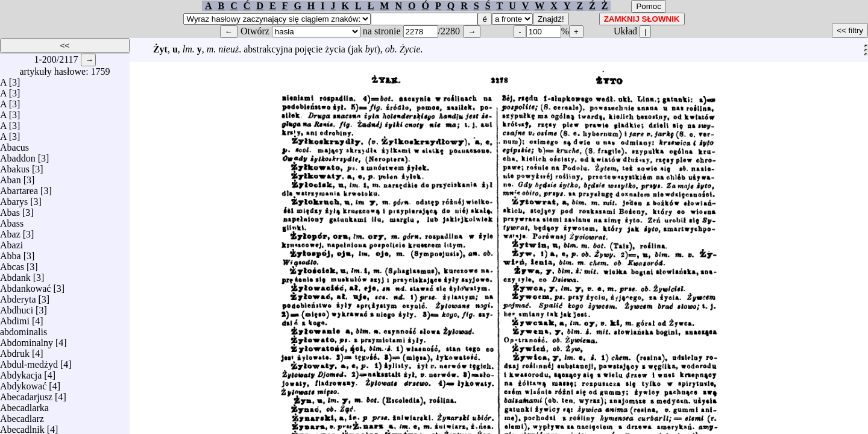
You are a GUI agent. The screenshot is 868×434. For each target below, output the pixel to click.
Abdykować (23, 383)
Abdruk (15, 351)
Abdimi (15, 318)
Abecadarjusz (26, 394)
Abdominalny (27, 340)
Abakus (15, 166)
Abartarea (19, 188)
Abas (10, 209)
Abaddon (18, 155)
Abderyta (18, 296)
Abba (11, 253)
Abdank (15, 275)
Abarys (14, 199)
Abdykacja (21, 372)
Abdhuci (17, 307)
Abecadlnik (22, 426)
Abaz (10, 231)
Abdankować (25, 285)
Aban (11, 177)
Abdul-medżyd (29, 361)
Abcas (12, 264)
